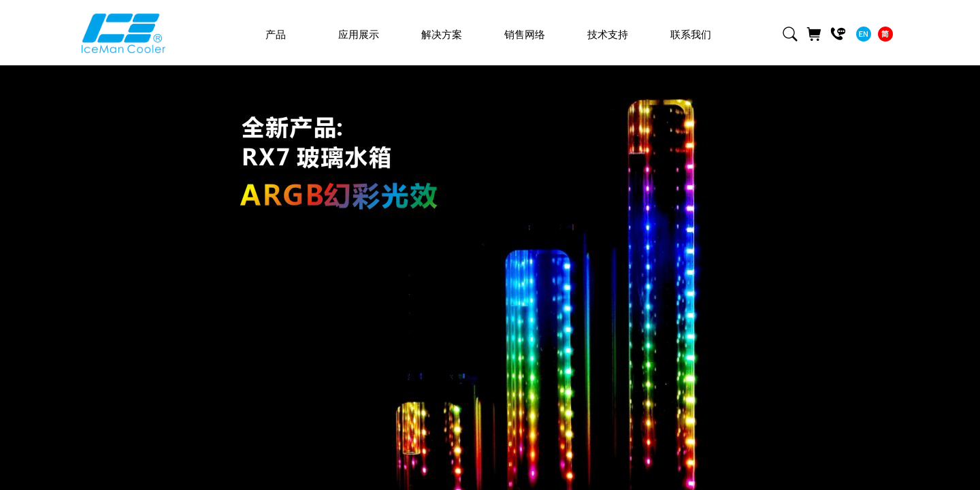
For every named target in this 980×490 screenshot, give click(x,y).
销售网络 (525, 35)
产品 (276, 35)
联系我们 (691, 35)
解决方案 (442, 35)
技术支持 (608, 35)
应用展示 (359, 35)
